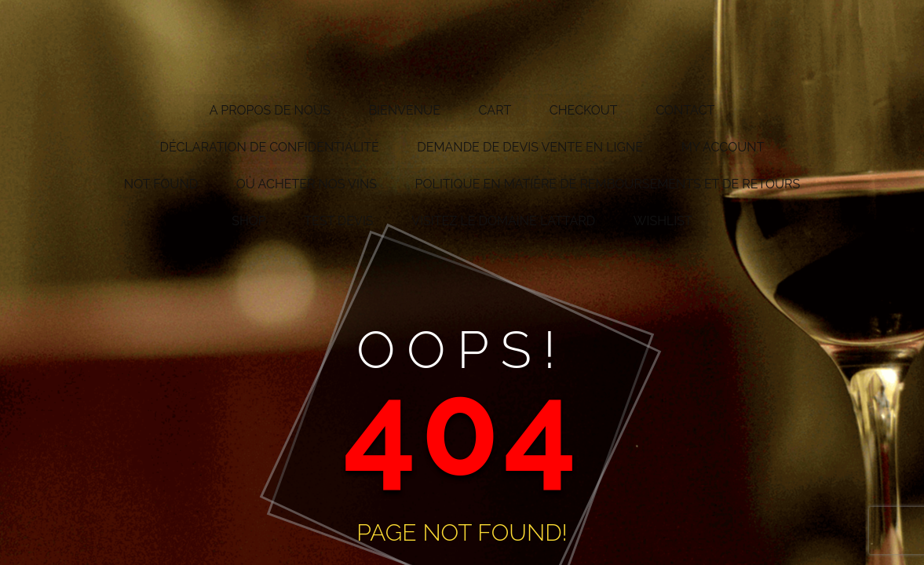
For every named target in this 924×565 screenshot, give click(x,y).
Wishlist (663, 221)
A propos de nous (270, 110)
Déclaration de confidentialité (270, 147)
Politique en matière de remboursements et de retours (608, 184)
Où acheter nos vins (307, 184)
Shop (249, 221)
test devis (338, 221)
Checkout (584, 110)
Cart (495, 110)
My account (723, 147)
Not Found (161, 184)
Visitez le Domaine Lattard (503, 221)
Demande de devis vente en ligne (530, 147)
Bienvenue (404, 110)
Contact (685, 110)
